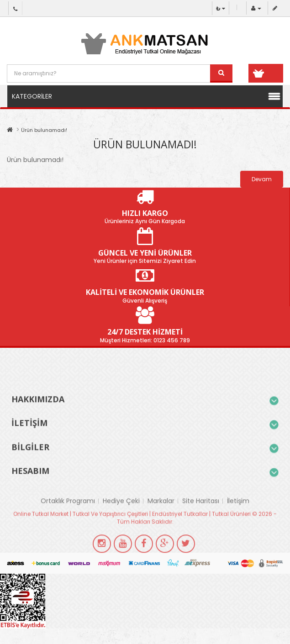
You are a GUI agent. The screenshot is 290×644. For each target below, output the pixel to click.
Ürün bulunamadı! (44, 130)
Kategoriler (32, 96)
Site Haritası (201, 518)
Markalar (161, 518)
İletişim (238, 518)
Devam (262, 179)
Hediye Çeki (121, 518)
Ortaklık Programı (68, 518)
